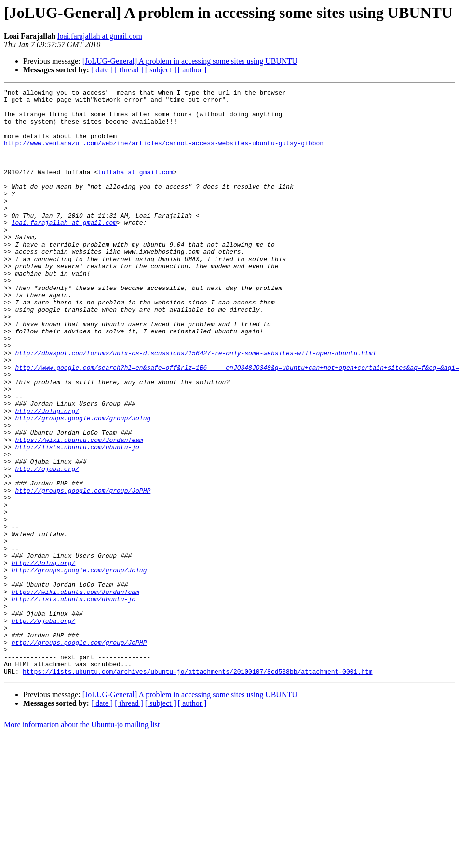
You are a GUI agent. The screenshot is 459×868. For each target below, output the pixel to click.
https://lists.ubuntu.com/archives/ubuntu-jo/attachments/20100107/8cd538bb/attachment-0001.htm (197, 788)
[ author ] (192, 70)
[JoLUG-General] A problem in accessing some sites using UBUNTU (190, 61)
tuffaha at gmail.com (135, 189)
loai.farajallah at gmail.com (100, 36)
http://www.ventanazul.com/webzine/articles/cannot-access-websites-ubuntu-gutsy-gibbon (164, 154)
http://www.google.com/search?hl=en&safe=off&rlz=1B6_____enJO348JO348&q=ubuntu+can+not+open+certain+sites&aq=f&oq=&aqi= (237, 424)
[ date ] (102, 70)
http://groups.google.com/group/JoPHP (83, 571)
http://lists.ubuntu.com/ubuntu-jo (77, 519)
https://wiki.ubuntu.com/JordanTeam (79, 510)
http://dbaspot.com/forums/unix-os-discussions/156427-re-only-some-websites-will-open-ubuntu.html (196, 406)
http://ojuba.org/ (47, 545)
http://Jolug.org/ (47, 476)
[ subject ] (161, 70)
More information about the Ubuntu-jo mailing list (82, 842)
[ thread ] (129, 70)
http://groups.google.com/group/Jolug (83, 484)
